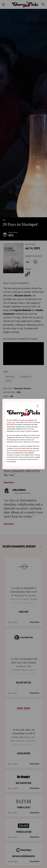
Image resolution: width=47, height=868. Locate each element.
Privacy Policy (11, 422)
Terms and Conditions (27, 420)
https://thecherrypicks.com (27, 451)
